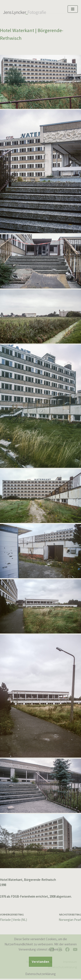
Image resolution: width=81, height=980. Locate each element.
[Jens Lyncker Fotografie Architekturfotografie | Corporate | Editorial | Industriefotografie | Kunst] (25, 12)
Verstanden (40, 962)
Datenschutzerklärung (40, 974)
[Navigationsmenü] (73, 9)
